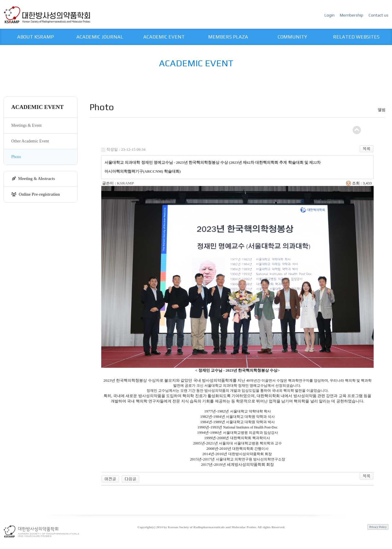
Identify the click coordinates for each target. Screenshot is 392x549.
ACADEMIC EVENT (164, 37)
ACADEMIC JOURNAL (100, 37)
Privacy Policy (378, 527)
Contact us (379, 15)
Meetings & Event (26, 125)
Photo (16, 157)
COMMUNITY (292, 37)
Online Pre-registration (36, 194)
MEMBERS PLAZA (228, 37)
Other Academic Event (30, 141)
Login (330, 15)
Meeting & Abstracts (33, 179)
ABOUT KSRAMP (36, 37)
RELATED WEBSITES (356, 37)
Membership (352, 15)
